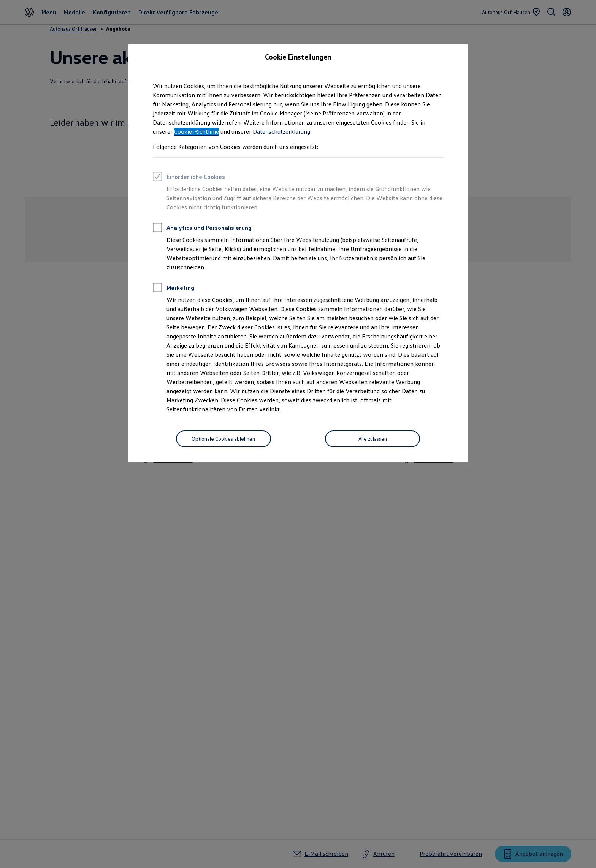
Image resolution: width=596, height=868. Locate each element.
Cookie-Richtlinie (197, 131)
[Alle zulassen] (372, 439)
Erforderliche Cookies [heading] (189, 178)
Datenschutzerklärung (281, 131)
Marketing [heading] (174, 289)
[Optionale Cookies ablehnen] (223, 439)
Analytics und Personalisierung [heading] (202, 229)
